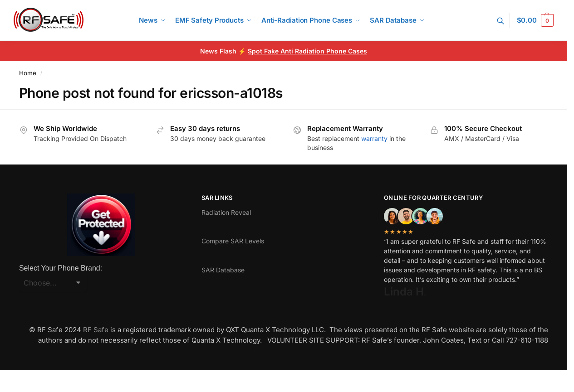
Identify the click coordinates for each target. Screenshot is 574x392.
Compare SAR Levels (233, 241)
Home (28, 73)
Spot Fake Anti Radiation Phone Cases (307, 51)
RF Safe (96, 330)
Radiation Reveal (226, 212)
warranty (374, 138)
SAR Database (223, 270)
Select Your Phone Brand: (61, 268)
